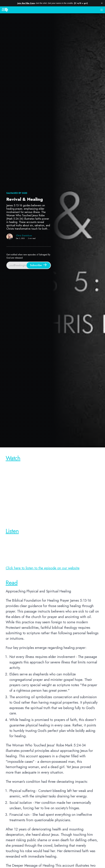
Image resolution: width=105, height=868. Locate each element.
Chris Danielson (24, 236)
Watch (13, 458)
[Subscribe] (38, 265)
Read (12, 583)
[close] (102, 3)
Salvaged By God (17, 193)
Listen (12, 531)
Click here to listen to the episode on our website (43, 568)
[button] (102, 10)
